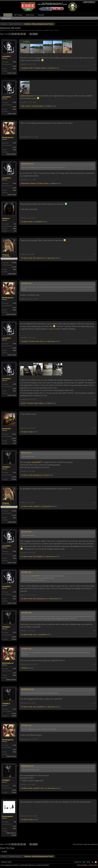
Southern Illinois (11, 154)
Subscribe (41, 15)
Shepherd (33, 183)
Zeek (34, 258)
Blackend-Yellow (6, 862)
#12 (94, 503)
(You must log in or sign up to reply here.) (85, 844)
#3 (95, 137)
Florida (14, 479)
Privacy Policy (93, 865)
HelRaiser (6, 218)
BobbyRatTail (25, 183)
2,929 (14, 62)
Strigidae (6, 255)
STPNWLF (6, 467)
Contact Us (78, 862)
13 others (48, 106)
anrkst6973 (46, 30)
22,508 (14, 263)
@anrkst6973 (37, 462)
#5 (95, 218)
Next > (35, 34)
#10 (94, 428)
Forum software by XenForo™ (18, 865)
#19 (94, 784)
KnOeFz (31, 68)
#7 (95, 299)
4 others (53, 183)
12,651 (14, 434)
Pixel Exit (46, 865)
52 (31, 34)
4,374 (14, 472)
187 (15, 224)
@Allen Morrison (27, 96)
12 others (51, 68)
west (15, 443)
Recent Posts (6, 18)
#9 (95, 399)
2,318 (14, 143)
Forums (8, 15)
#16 (94, 664)
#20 (94, 816)
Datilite (41, 403)
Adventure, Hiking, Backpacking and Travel (22, 30)
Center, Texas (12, 73)
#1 (95, 64)
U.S (15, 231)
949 (15, 822)
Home (88, 862)
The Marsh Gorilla (39, 68)
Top (92, 862)
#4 (95, 180)
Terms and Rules (82, 865)
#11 (94, 471)
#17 (94, 703)
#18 (94, 739)
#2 (95, 102)
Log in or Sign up (89, 2)
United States (12, 274)
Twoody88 (24, 68)
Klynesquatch (7, 816)
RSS (96, 862)
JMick (23, 106)
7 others (48, 403)
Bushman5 (40, 258)
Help (84, 862)
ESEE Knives (30, 15)
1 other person (51, 258)
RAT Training (18, 15)
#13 (94, 553)
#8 (95, 338)
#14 (94, 595)
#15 (94, 631)
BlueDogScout (8, 137)
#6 (95, 254)
